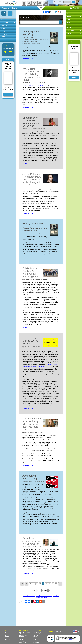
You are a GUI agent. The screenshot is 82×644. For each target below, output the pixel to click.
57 (37, 584)
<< (22, 584)
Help (5, 635)
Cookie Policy (7, 640)
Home (5, 632)
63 (56, 584)
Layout (69, 19)
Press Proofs (70, 28)
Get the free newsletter (29, 596)
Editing (3, 31)
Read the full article (28, 59)
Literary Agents (5, 34)
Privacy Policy (7, 641)
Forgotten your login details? (8, 17)
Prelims (69, 25)
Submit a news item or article (44, 596)
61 (50, 584)
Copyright (4, 28)
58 (40, 584)
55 (30, 584)
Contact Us (7, 637)
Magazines (4, 25)
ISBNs (69, 22)
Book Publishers (23, 642)
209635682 (69, 640)
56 (34, 584)
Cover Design (71, 31)
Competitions (4, 23)
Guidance (4, 20)
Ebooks (69, 33)
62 (53, 584)
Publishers (4, 37)
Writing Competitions (24, 635)
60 (46, 584)
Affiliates (6, 638)
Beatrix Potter (42, 86)
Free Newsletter (8, 634)
